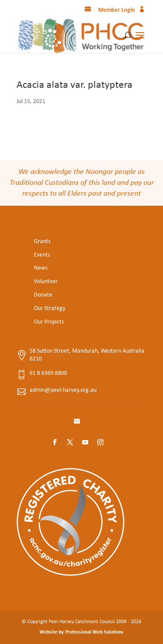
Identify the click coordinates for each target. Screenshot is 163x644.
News (41, 268)
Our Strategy (50, 309)
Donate (43, 295)
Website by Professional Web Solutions (81, 632)
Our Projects (49, 322)
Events (42, 255)
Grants (42, 242)
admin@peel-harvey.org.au (63, 390)
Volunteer (46, 282)
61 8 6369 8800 (48, 373)
